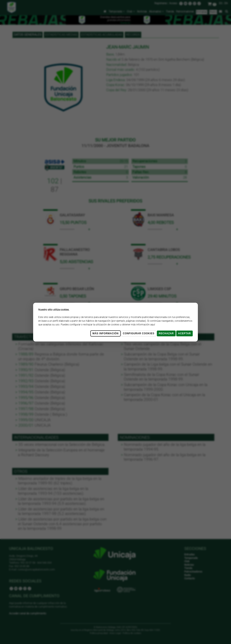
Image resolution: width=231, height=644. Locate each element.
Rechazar (166, 333)
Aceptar (184, 333)
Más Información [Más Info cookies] (106, 333)
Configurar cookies (139, 333)
